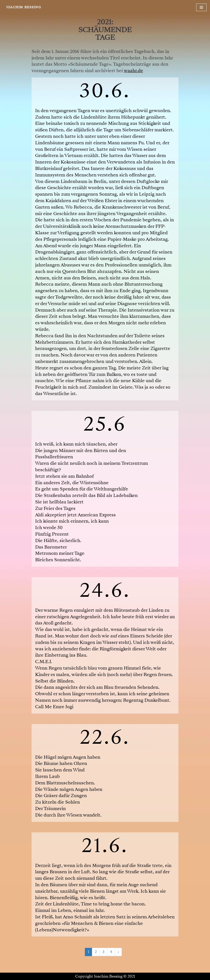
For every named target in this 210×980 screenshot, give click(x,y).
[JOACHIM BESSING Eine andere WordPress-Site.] (24, 7)
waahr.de (133, 71)
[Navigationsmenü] (201, 7)
